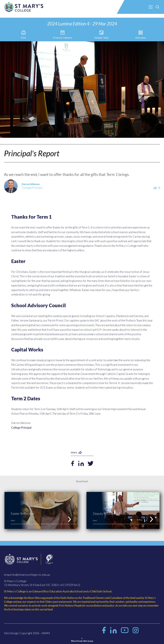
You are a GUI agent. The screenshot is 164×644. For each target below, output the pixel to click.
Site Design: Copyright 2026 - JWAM (27, 635)
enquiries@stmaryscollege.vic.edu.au (27, 576)
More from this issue (82, 640)
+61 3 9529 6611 (70, 586)
